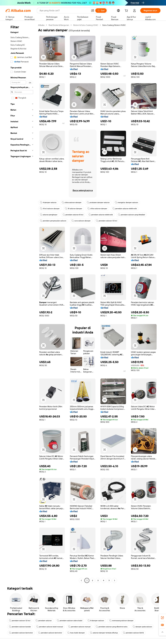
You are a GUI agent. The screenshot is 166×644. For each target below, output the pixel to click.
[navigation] (21, 303)
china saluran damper (72, 202)
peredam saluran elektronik (125, 209)
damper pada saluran (142, 627)
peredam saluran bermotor (21, 633)
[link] (162, 618)
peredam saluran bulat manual (50, 627)
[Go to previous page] (81, 580)
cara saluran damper (81, 221)
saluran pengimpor (49, 215)
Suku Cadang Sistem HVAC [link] (114, 25)
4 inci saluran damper (50, 209)
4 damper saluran (48, 202)
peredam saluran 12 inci (107, 221)
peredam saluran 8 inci (73, 215)
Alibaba (41, 25)
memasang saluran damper (121, 621)
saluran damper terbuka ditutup (104, 633)
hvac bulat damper (76, 633)
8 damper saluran (96, 621)
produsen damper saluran (98, 202)
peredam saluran (44, 621)
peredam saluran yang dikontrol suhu (112, 627)
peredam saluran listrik (133, 633)
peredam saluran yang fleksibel (131, 215)
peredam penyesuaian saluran (53, 221)
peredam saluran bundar (20, 627)
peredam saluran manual (79, 627)
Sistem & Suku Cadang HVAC (86, 25)
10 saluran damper (74, 209)
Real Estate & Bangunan (59, 25)
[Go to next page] (115, 580)
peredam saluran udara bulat (70, 621)
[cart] (127, 11)
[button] (162, 632)
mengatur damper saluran (126, 202)
